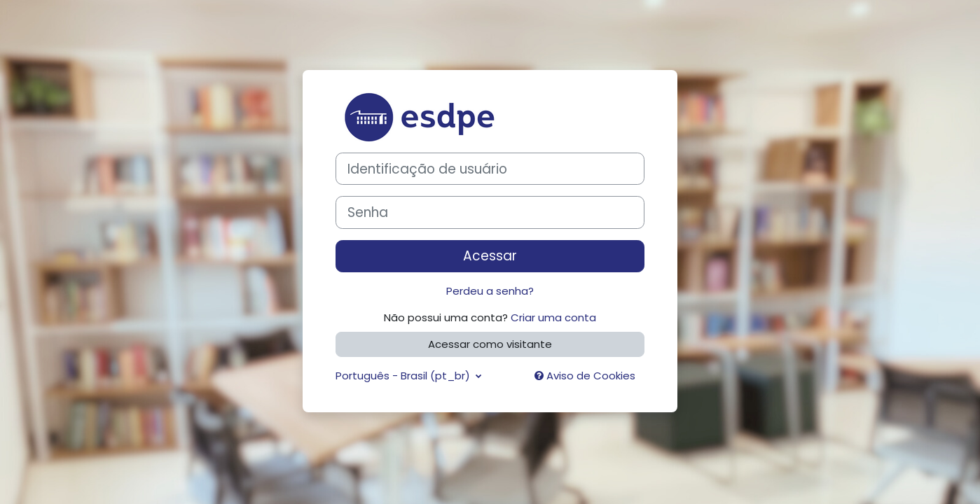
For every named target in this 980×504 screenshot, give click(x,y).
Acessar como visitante (490, 344)
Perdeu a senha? (490, 291)
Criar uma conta (553, 317)
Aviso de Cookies (585, 376)
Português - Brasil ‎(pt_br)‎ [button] (404, 376)
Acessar (490, 256)
